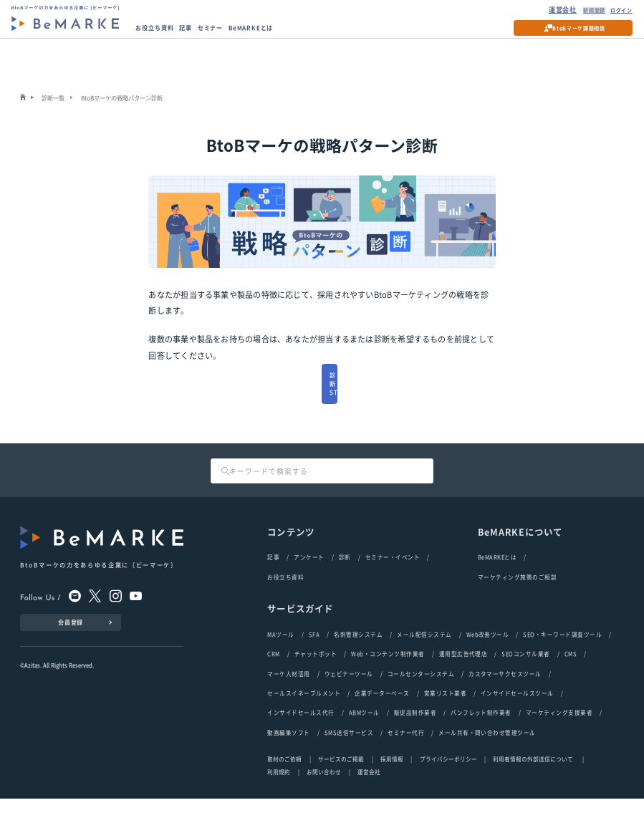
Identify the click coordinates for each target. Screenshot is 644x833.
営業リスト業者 (445, 726)
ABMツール (364, 747)
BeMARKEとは (277, 33)
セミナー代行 (406, 767)
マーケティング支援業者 (559, 747)
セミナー (228, 33)
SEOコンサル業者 (525, 685)
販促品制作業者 (415, 747)
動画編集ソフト (288, 767)
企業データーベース (382, 726)
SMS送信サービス (349, 767)
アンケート (309, 587)
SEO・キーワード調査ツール (562, 665)
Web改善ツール (488, 665)
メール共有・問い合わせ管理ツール (487, 767)
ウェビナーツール (349, 706)
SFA (314, 665)
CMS (571, 685)
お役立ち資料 (161, 33)
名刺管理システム (358, 665)
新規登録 (580, 11)
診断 (345, 587)
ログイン (615, 11)
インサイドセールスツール (517, 726)
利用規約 (279, 806)
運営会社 (545, 11)
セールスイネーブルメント (304, 726)
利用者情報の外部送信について (534, 793)
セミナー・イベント (393, 587)
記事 (198, 33)
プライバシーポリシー (448, 793)
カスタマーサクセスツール (505, 706)
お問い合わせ (324, 806)
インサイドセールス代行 (301, 747)
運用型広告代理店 (463, 685)
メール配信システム (424, 665)
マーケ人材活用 (288, 706)
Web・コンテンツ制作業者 (388, 685)
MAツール (280, 665)
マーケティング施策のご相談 (517, 607)
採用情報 (392, 793)
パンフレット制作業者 (481, 747)
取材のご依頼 (284, 793)
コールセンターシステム (421, 706)
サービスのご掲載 (341, 793)
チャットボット (316, 685)
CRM (273, 685)
